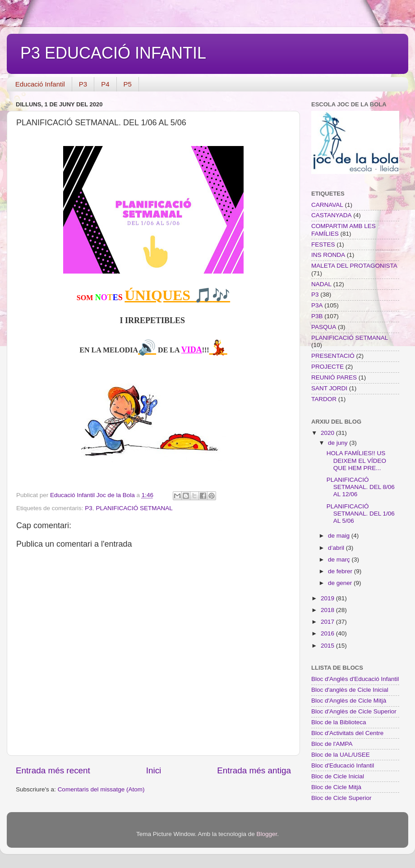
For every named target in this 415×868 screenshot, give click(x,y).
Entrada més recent (53, 770)
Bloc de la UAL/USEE (341, 755)
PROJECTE (327, 367)
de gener (341, 583)
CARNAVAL (327, 205)
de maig (340, 536)
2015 (328, 646)
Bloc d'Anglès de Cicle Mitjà (349, 701)
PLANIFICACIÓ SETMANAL (134, 508)
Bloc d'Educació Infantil (343, 765)
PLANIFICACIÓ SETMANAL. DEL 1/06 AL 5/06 (361, 514)
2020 (328, 433)
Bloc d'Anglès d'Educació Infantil (355, 679)
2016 (328, 633)
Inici (154, 770)
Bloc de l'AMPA (332, 744)
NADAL (321, 284)
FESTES (323, 244)
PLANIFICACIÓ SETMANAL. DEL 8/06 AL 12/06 (361, 487)
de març (340, 560)
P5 (128, 84)
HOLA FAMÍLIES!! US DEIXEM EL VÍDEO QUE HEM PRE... (356, 460)
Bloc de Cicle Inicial (338, 776)
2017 (328, 622)
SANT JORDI (329, 388)
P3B (317, 316)
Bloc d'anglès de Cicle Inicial (350, 690)
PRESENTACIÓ (333, 356)
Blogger (267, 834)
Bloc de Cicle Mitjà (336, 787)
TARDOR (324, 399)
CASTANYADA (332, 215)
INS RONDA (328, 255)
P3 (83, 84)
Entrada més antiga (254, 770)
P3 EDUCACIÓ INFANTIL (113, 53)
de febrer (341, 571)
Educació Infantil (40, 84)
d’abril (337, 548)
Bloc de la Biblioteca (339, 722)
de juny (339, 443)
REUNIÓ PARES (334, 377)
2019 (328, 598)
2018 (328, 610)
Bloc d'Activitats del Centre (347, 733)
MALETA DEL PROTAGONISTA (354, 266)
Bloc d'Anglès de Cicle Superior (354, 711)
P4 (105, 84)
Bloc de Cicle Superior (341, 798)
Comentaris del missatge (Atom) (101, 789)
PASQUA (324, 327)
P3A (317, 305)
